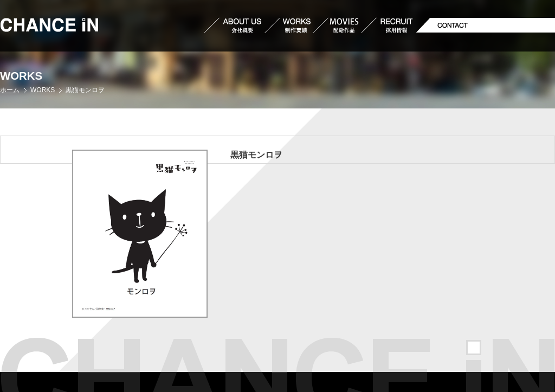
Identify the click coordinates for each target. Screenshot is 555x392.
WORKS (43, 90)
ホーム (10, 90)
